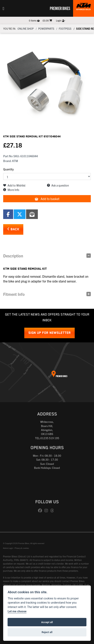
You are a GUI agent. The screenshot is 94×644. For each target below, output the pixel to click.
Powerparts (46, 29)
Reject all (47, 632)
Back (13, 229)
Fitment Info (14, 294)
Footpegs (65, 29)
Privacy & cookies (22, 548)
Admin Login (8, 548)
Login (61, 20)
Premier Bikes (60, 8)
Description (13, 256)
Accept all (47, 622)
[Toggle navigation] (3, 8)
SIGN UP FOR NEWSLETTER (49, 333)
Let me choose (17, 611)
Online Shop (26, 29)
